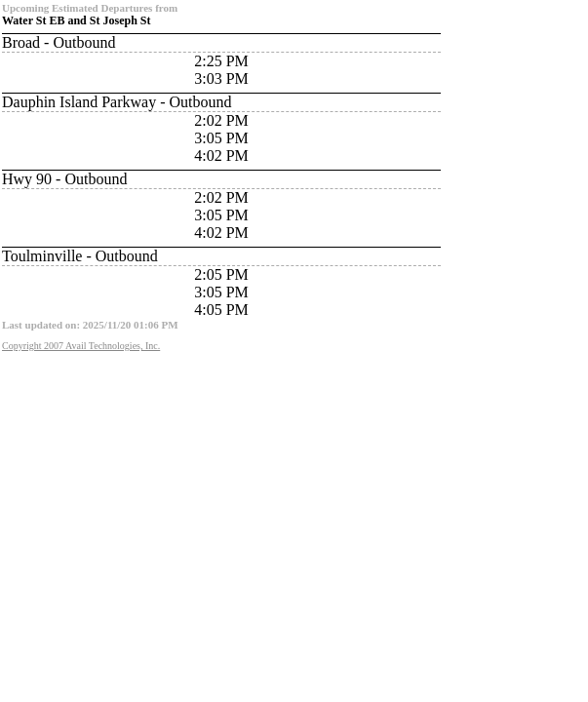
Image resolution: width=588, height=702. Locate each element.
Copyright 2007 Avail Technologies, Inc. (81, 346)
